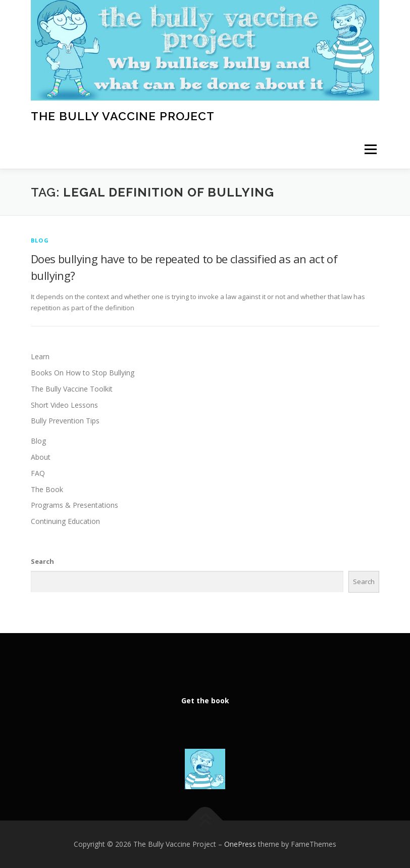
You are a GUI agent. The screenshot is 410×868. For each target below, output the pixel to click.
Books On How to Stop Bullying (83, 373)
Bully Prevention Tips (65, 421)
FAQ (38, 473)
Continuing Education (65, 521)
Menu (370, 150)
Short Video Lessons (64, 405)
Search (42, 561)
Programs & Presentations (74, 505)
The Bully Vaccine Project (123, 115)
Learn (40, 356)
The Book (47, 489)
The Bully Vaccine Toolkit (72, 389)
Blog (40, 240)
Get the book (205, 701)
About (41, 457)
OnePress (240, 844)
